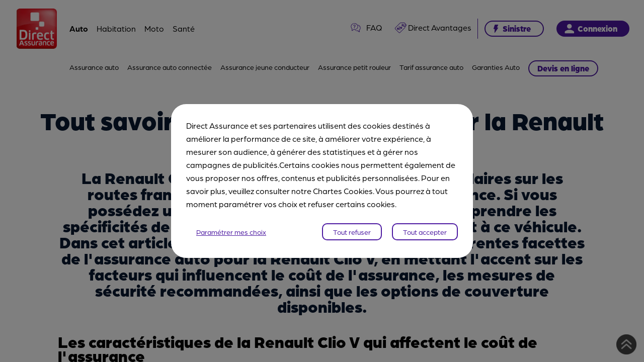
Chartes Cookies (343, 191)
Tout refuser (352, 232)
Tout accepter (425, 232)
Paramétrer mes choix (231, 232)
